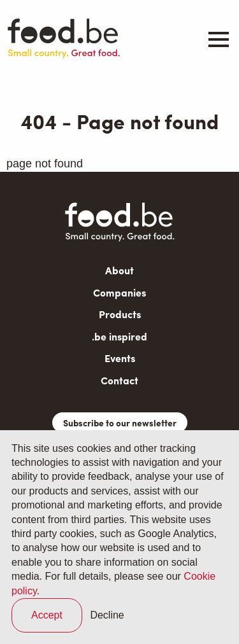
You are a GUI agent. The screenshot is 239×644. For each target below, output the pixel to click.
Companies (119, 292)
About (119, 270)
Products (120, 314)
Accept (47, 615)
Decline (107, 615)
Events (120, 358)
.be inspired (119, 336)
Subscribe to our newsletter (120, 423)
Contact (119, 380)
